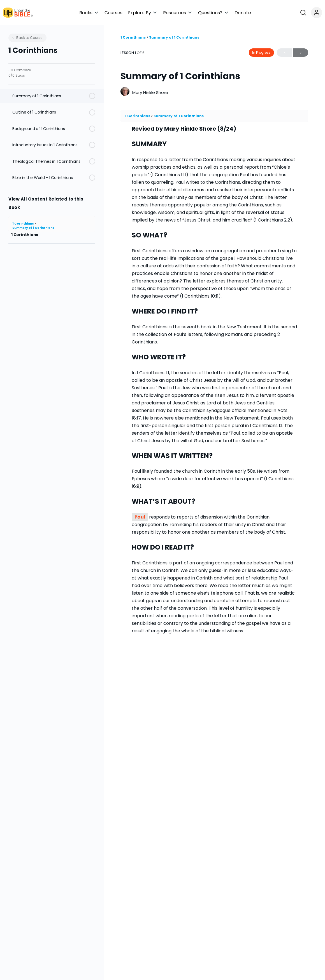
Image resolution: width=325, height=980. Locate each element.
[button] (166, 13)
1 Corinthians (23, 224)
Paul (140, 517)
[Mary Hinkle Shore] (125, 92)
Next (300, 53)
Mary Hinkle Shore (150, 92)
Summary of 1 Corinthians (33, 228)
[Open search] (305, 13)
